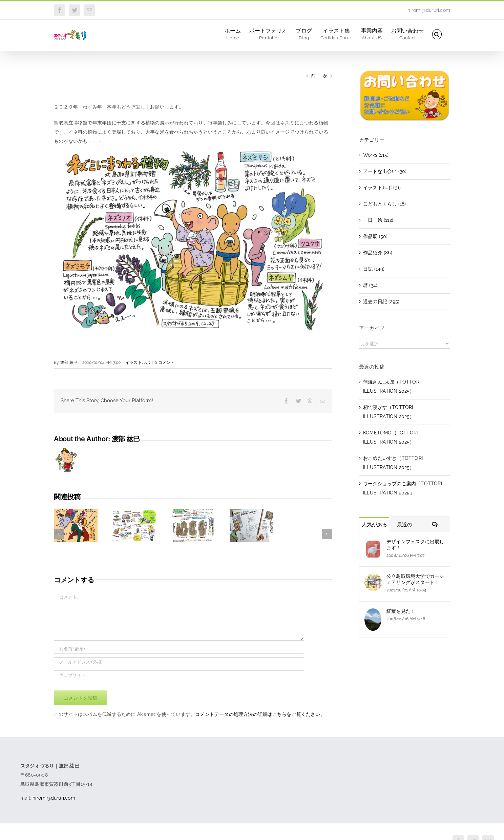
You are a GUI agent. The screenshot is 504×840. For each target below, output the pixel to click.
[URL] (179, 675)
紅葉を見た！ (401, 611)
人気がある (374, 525)
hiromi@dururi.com (429, 10)
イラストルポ (138, 363)
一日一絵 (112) (378, 220)
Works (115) (376, 155)
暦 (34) (370, 285)
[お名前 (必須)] (179, 649)
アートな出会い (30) (385, 171)
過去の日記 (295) (381, 301)
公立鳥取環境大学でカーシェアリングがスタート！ (415, 579)
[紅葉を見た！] (373, 613)
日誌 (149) (374, 269)
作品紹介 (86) (378, 253)
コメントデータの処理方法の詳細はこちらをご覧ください (258, 714)
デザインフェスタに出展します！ (415, 545)
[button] (437, 34)
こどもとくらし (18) (385, 204)
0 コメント (164, 363)
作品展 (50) (375, 236)
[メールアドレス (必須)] (179, 662)
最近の (405, 525)
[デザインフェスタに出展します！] (373, 543)
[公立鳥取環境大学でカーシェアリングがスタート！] (373, 578)
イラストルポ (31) (382, 188)
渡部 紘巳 (69, 363)
